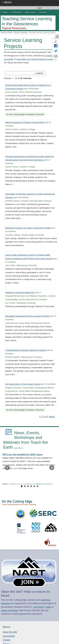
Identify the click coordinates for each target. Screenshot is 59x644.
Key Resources (16, 12)
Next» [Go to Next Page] (52, 417)
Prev (7, 468)
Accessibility (9, 636)
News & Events (30, 12)
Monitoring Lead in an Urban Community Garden (28, 228)
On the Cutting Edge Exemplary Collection (25, 114)
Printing (7, 640)
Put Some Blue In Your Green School (23, 384)
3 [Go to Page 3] (44, 417)
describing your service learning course (35, 59)
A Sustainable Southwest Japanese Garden (26, 350)
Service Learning (21, 32)
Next (52, 468)
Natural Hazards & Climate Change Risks (25, 122)
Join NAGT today (42, 607)
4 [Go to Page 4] (46, 417)
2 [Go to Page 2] (42, 417)
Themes (5, 12)
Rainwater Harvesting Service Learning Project (27, 316)
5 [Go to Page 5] (48, 417)
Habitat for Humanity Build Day (20, 292)
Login (39, 8)
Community (43, 12)
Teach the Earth (6, 32)
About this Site (10, 632)
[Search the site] (20, 73)
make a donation (10, 610)
